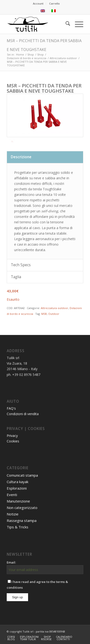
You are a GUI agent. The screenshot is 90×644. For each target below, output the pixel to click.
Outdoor (54, 314)
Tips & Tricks (18, 527)
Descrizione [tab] (21, 157)
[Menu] (77, 24)
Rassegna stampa (22, 520)
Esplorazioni (17, 488)
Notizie (13, 514)
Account (38, 3)
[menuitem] (38, 4)
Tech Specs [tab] (21, 265)
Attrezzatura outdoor (54, 308)
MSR (44, 314)
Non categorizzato (22, 508)
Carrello (54, 3)
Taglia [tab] (16, 277)
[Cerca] (65, 24)
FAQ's (11, 408)
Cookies (13, 441)
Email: (11, 562)
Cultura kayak (18, 482)
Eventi (12, 495)
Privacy (12, 436)
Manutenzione (18, 501)
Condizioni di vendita (23, 414)
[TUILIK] (37, 24)
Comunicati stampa (22, 475)
